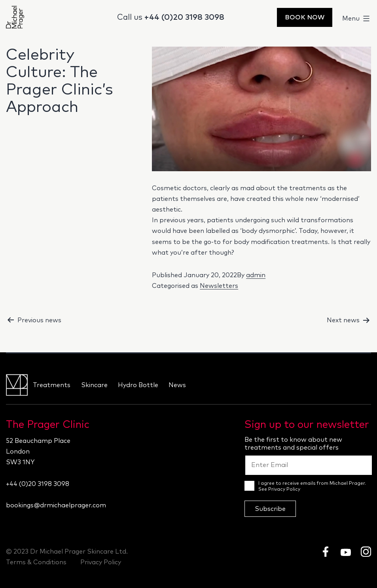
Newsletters (219, 286)
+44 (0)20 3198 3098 (184, 17)
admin (256, 275)
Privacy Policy (284, 490)
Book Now (305, 17)
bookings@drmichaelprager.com (56, 505)
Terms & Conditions (36, 562)
